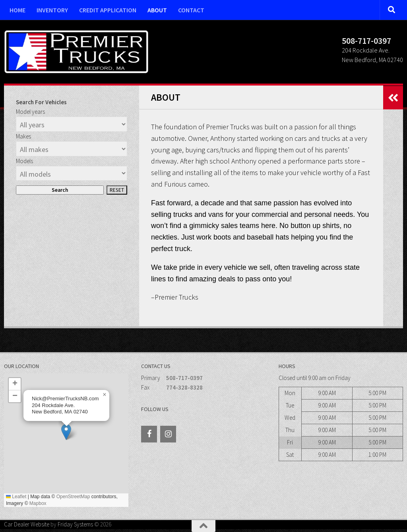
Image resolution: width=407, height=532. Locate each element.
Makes (23, 136)
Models (24, 161)
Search (60, 190)
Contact (191, 10)
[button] (66, 432)
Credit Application (108, 10)
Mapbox (38, 503)
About (157, 10)
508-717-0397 (184, 378)
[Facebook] (149, 434)
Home (17, 10)
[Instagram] (168, 434)
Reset (117, 190)
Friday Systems (75, 524)
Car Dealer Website (27, 524)
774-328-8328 (184, 387)
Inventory (52, 10)
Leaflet (16, 497)
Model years (30, 112)
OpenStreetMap (73, 497)
